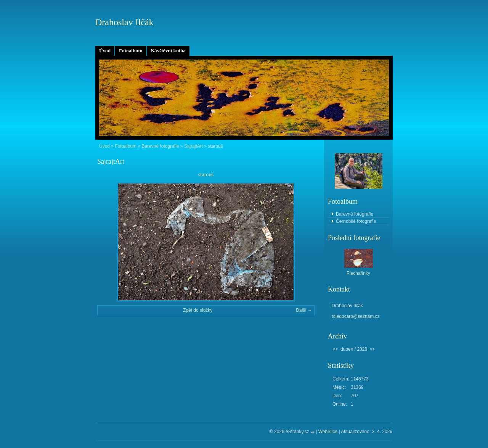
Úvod (105, 51)
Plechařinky (358, 273)
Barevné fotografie (160, 146)
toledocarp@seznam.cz (356, 316)
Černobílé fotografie (356, 221)
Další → (304, 310)
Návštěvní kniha (168, 51)
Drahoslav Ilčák (124, 22)
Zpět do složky (198, 310)
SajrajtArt (193, 146)
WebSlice (328, 432)
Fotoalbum (131, 51)
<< (335, 349)
